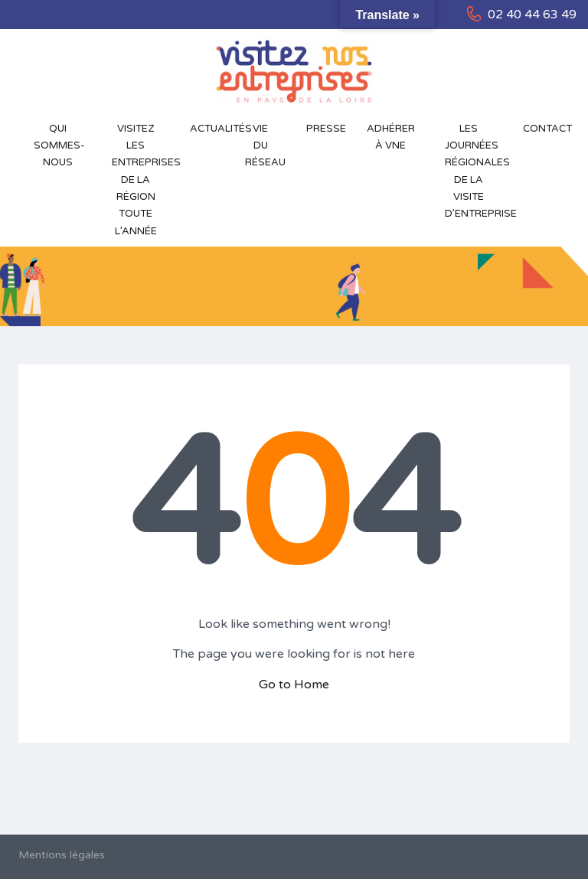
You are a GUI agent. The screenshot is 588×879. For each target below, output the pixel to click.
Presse (326, 129)
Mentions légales (62, 855)
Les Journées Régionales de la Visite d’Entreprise (476, 171)
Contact (546, 129)
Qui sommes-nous (59, 146)
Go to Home (294, 685)
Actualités (210, 129)
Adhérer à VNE (391, 137)
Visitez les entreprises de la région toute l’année (143, 180)
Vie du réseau (265, 146)
